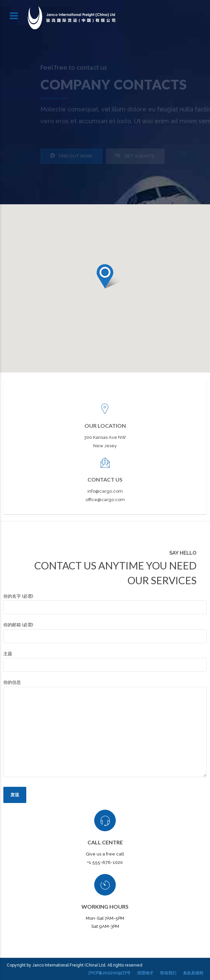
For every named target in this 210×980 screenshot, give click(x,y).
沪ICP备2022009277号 (109, 973)
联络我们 (168, 973)
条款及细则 (193, 973)
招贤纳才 (145, 973)
